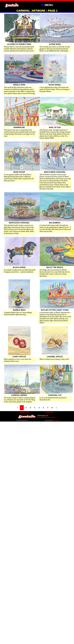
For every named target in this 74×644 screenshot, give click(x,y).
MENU (46, 5)
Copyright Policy (25, 412)
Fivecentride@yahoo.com (46, 417)
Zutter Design (56, 420)
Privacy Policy (49, 412)
